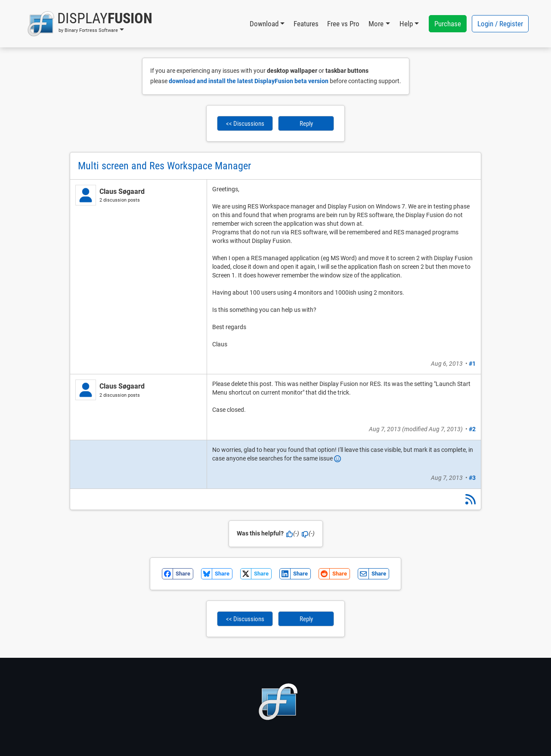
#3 (472, 478)
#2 (472, 429)
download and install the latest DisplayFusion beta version (249, 81)
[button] (90, 24)
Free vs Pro (343, 24)
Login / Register (500, 24)
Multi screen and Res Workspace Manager (164, 166)
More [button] (376, 24)
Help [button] (406, 24)
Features (306, 24)
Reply (306, 124)
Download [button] (264, 24)
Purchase (448, 24)
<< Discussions (245, 124)
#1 (472, 364)
